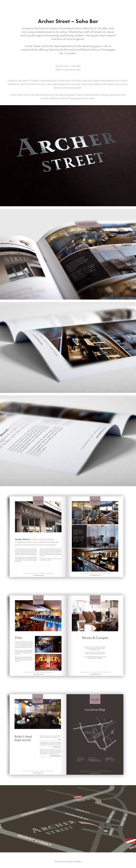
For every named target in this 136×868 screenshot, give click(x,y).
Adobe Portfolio (74, 862)
